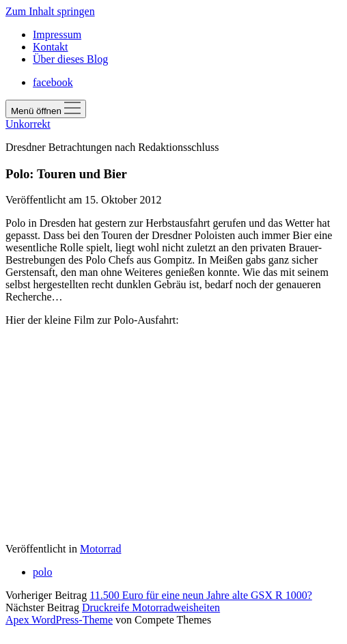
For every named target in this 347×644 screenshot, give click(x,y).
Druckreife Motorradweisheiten (151, 607)
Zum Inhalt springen (50, 11)
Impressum (57, 34)
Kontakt (51, 47)
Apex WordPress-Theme (59, 620)
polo (42, 572)
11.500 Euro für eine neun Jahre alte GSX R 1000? (201, 595)
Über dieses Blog (70, 59)
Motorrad (100, 549)
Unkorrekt (28, 124)
